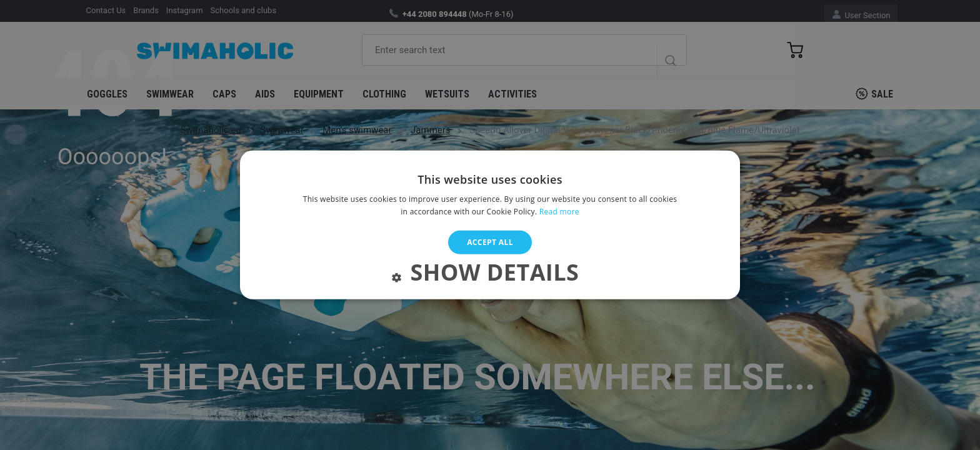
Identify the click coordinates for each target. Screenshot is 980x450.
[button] (490, 275)
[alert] (490, 225)
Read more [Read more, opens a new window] (559, 212)
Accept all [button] (490, 242)
